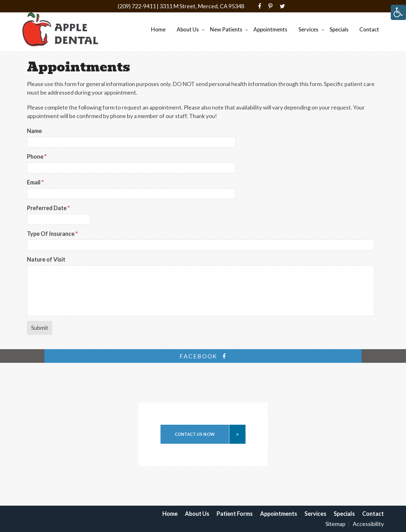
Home (158, 29)
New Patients (226, 29)
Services (308, 29)
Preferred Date (48, 208)
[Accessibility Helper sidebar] (398, 12)
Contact (369, 29)
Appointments (270, 29)
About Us (188, 29)
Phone (37, 156)
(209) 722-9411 (137, 6)
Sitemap (335, 524)
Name (34, 131)
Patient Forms (235, 514)
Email (35, 182)
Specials (339, 29)
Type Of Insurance (52, 234)
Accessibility (368, 524)
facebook (203, 356)
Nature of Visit (46, 259)
